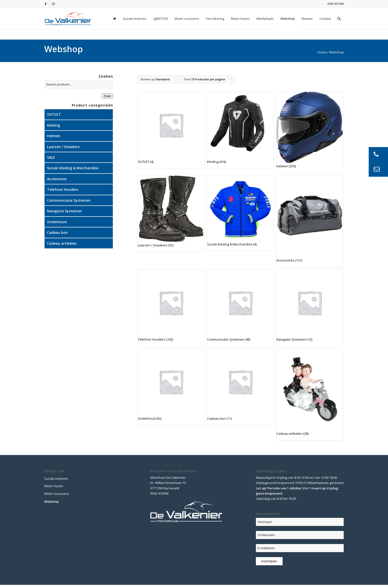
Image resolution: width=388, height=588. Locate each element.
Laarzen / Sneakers (63, 147)
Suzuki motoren (56, 479)
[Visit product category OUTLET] (171, 130)
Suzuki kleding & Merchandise (73, 168)
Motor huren (54, 486)
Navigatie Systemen (64, 211)
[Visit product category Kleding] (241, 130)
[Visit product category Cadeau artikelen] (310, 394)
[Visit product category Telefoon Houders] (171, 308)
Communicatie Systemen (69, 200)
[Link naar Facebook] (46, 4)
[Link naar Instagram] (53, 4)
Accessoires (57, 179)
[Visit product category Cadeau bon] (241, 387)
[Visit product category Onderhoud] (171, 387)
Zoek (107, 96)
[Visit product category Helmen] (310, 132)
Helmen (54, 136)
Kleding (53, 125)
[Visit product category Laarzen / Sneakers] (171, 214)
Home (322, 52)
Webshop (51, 501)
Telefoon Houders (63, 189)
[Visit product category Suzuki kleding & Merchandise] (241, 213)
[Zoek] (339, 19)
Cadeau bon (57, 232)
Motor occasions (57, 494)
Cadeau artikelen (62, 243)
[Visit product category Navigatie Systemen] (310, 308)
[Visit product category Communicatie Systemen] (241, 308)
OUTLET (54, 114)
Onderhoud (57, 222)
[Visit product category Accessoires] (310, 221)
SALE (51, 157)
